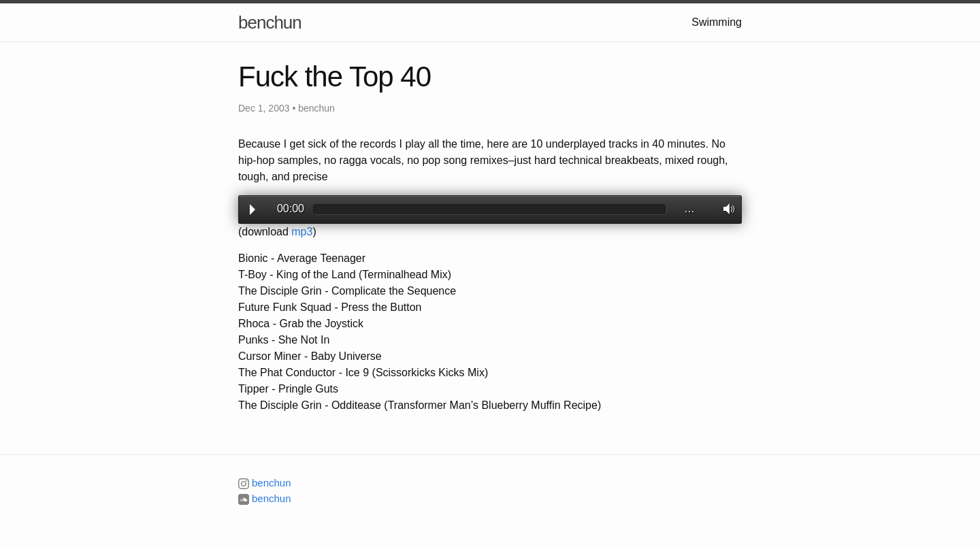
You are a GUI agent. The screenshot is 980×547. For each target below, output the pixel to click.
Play (252, 210)
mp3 (302, 232)
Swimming (717, 22)
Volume (725, 209)
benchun (270, 22)
